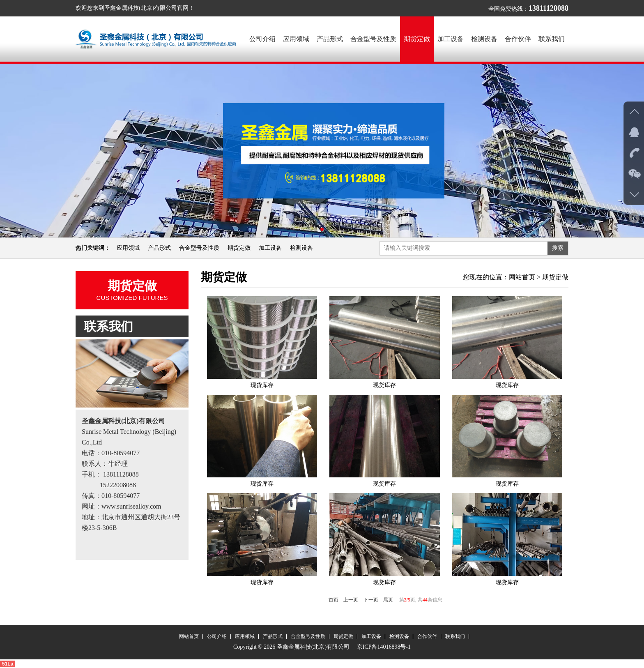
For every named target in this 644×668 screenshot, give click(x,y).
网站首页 (522, 277)
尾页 (388, 600)
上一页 (351, 600)
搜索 (558, 248)
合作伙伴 (518, 39)
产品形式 (330, 39)
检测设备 (484, 39)
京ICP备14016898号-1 (383, 647)
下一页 (371, 600)
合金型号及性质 (373, 39)
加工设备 (451, 39)
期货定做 (417, 39)
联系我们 (552, 39)
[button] (315, 229)
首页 (333, 600)
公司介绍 (262, 39)
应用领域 (296, 39)
